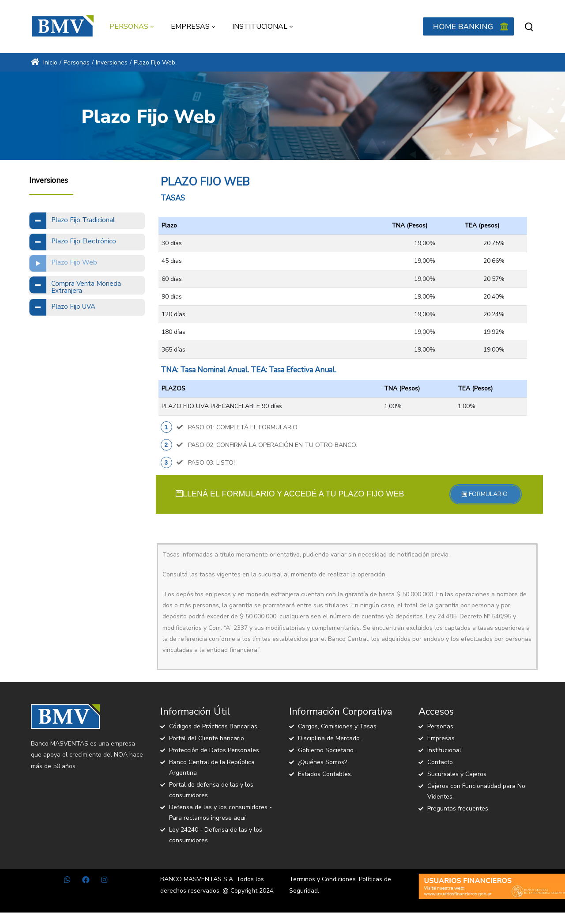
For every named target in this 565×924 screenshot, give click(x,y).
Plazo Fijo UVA (73, 307)
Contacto (440, 762)
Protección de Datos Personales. (215, 750)
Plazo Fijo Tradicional (83, 220)
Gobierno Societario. (326, 750)
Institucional (444, 750)
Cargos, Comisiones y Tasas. (338, 726)
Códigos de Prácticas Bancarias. (214, 726)
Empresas (441, 738)
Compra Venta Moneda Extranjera (86, 287)
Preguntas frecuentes (458, 808)
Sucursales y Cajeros (457, 774)
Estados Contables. (325, 774)
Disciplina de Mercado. (330, 738)
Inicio (44, 62)
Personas (440, 726)
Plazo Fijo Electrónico (84, 241)
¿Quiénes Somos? (322, 762)
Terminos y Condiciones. (323, 879)
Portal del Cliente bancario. (207, 738)
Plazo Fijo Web (74, 262)
